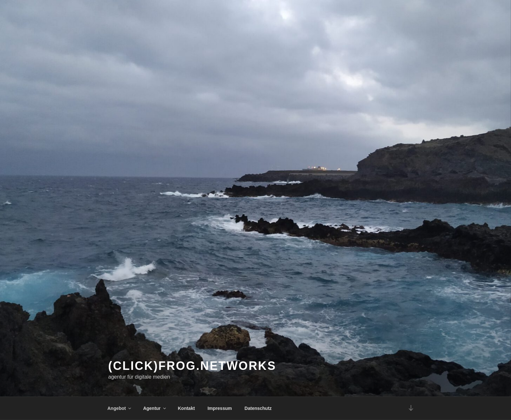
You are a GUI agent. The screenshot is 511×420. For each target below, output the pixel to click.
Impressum (220, 408)
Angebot (120, 408)
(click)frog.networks (192, 366)
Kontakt (186, 408)
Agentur (155, 408)
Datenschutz (258, 408)
